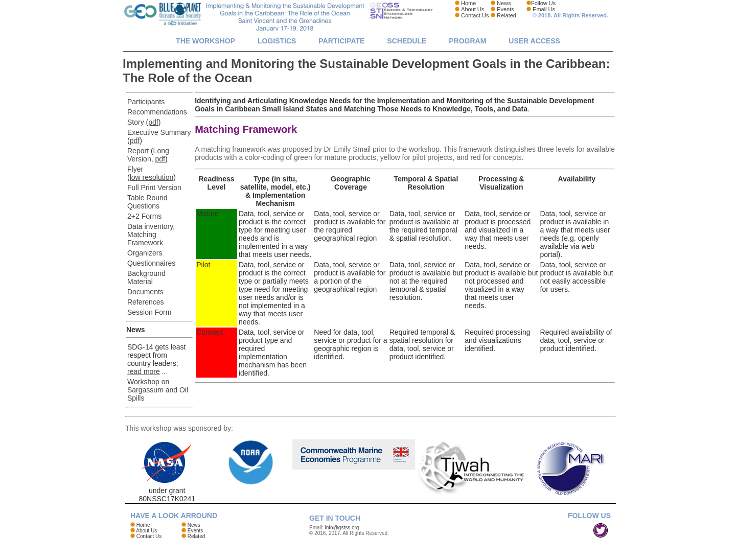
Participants (146, 102)
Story (136, 122)
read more (144, 371)
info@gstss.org (342, 528)
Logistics (277, 41)
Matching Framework (145, 239)
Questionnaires (151, 263)
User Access (534, 41)
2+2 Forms (144, 216)
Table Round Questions (147, 202)
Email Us (544, 9)
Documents (145, 292)
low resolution (152, 177)
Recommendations (157, 112)
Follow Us (543, 3)
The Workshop (205, 41)
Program (467, 41)
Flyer (135, 169)
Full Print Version (154, 188)
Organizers (145, 253)
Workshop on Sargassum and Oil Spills (158, 390)
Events (505, 9)
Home (468, 3)
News (504, 3)
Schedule (407, 41)
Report (138, 151)
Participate (341, 41)
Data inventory (150, 226)
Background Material (146, 277)
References (146, 302)
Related (507, 15)
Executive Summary (159, 132)
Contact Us (475, 15)
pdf (153, 122)
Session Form (149, 312)
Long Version (148, 155)
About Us (473, 9)
